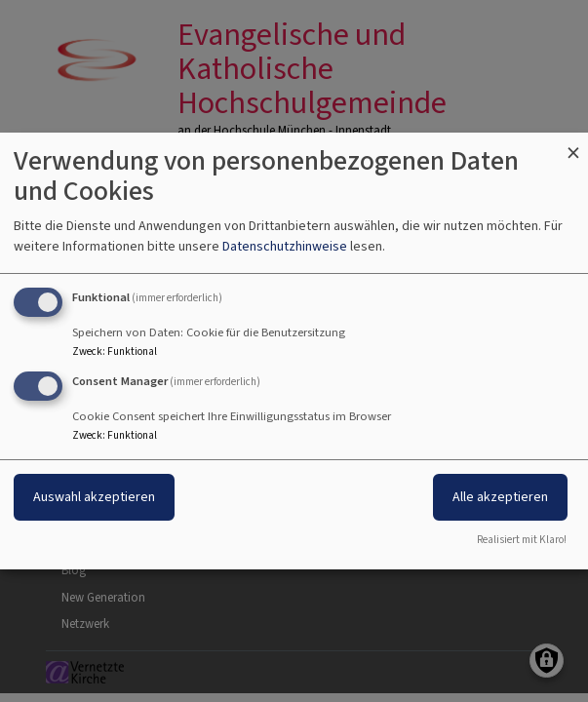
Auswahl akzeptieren (94, 497)
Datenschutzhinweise (285, 246)
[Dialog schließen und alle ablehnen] (573, 145)
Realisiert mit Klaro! (522, 540)
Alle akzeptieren (500, 497)
